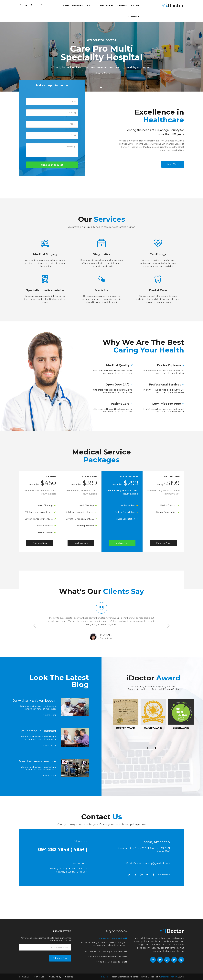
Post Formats (74, 5)
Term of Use (39, 977)
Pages (123, 5)
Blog (92, 5)
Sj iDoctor (106, 977)
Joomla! (134, 16)
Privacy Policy (55, 977)
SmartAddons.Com (169, 977)
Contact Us (24, 977)
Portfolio (106, 5)
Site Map (69, 977)
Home (136, 5)
